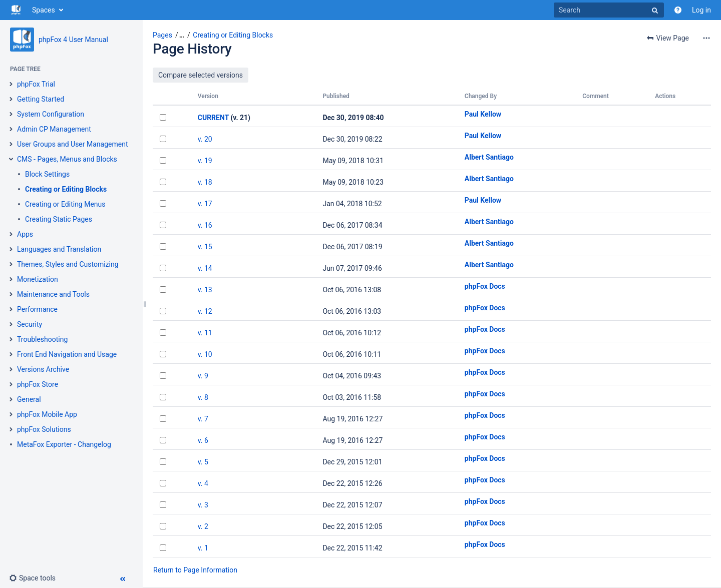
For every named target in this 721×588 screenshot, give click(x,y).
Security (30, 324)
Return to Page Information (195, 570)
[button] (32, 578)
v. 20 (205, 139)
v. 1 (203, 548)
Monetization (38, 279)
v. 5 (203, 462)
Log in (701, 10)
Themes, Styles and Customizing (68, 264)
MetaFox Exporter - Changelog (64, 444)
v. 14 (205, 268)
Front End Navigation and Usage (67, 354)
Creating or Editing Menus (65, 204)
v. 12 (205, 311)
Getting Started (41, 99)
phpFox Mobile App (47, 414)
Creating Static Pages (59, 219)
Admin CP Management (54, 129)
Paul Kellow (483, 114)
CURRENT (213, 118)
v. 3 (203, 505)
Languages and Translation (59, 249)
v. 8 (203, 397)
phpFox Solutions (44, 429)
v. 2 (203, 526)
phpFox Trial (36, 84)
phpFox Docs (485, 286)
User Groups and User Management (73, 144)
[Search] (609, 10)
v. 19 (205, 161)
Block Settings (47, 174)
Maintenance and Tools (53, 294)
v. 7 (203, 419)
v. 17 (205, 204)
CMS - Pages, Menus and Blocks (67, 159)
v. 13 (205, 290)
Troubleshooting (42, 339)
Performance (37, 309)
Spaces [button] (44, 10)
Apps (25, 234)
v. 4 (203, 483)
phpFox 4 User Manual (73, 40)
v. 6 (203, 440)
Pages (162, 35)
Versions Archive (43, 369)
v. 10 (205, 354)
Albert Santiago (489, 157)
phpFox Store (38, 384)
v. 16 (205, 225)
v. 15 (205, 247)
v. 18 (205, 182)
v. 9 (203, 376)
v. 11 (205, 333)
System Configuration (51, 114)
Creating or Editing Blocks (66, 189)
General (29, 399)
